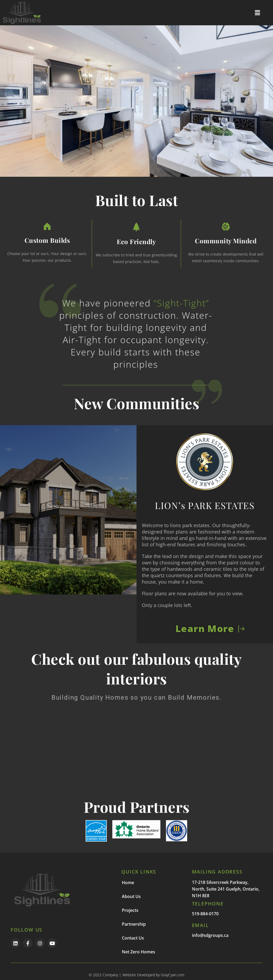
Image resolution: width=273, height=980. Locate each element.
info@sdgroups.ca (210, 935)
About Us (131, 896)
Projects (130, 910)
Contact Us (133, 938)
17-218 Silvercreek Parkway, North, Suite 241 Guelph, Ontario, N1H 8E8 (226, 889)
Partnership (134, 924)
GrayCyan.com (172, 975)
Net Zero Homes (138, 952)
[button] (258, 13)
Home (128, 883)
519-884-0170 (205, 914)
